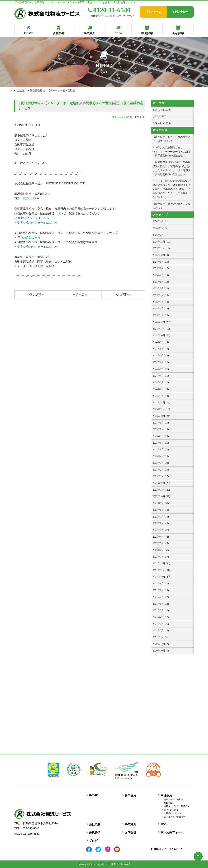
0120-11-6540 (109, 10)
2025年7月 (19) (161, 275)
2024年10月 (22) (161, 336)
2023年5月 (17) (161, 450)
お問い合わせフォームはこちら (38, 223)
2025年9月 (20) (161, 262)
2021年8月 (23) (161, 590)
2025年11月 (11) (161, 248)
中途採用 (166, 795)
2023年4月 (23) (161, 456)
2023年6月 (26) (161, 443)
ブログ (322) (159, 117)
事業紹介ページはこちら (33, 218)
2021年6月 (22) (161, 604)
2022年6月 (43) (161, 523)
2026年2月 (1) (160, 235)
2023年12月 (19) (161, 403)
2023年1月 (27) (161, 476)
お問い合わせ (180, 12)
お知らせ (117, 117)
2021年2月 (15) (161, 631)
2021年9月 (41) (161, 584)
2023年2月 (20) (161, 470)
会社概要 (94, 824)
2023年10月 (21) (161, 416)
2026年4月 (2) (160, 221)
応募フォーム (153, 12)
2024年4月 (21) (161, 376)
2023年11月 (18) (161, 409)
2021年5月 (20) (161, 611)
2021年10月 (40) (161, 577)
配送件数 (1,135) (162, 123)
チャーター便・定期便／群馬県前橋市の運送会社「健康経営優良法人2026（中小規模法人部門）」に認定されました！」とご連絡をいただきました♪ (171, 189)
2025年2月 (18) (161, 309)
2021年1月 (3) (160, 637)
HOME (21, 90)
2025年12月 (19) (161, 242)
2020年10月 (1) (161, 651)
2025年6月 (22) (161, 282)
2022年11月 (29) (161, 490)
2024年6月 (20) (161, 362)
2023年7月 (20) (161, 436)
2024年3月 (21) (161, 383)
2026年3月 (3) (160, 228)
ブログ (93, 841)
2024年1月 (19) (161, 396)
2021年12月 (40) (161, 564)
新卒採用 (130, 795)
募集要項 (94, 832)
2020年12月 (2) (161, 644)
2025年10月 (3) (161, 255)
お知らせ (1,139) (162, 110)
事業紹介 (130, 824)
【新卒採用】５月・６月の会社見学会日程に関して (171, 139)
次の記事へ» (123, 295)
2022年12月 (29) (161, 483)
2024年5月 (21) (161, 369)
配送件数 (127, 117)
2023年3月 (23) (161, 463)
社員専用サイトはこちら (166, 849)
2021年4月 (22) (161, 617)
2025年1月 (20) (161, 315)
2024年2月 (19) (161, 389)
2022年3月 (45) (161, 543)
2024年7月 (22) (161, 356)
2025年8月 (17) (161, 268)
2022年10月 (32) (161, 496)
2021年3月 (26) (161, 624)
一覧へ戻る (80, 295)
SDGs (164, 824)
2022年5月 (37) (161, 530)
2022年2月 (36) (161, 550)
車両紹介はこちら (29, 237)
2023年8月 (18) (161, 429)
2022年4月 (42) (161, 537)
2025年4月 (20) (161, 295)
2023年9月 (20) (161, 423)
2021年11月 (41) (161, 570)
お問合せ (130, 832)
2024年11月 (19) (161, 329)
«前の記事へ (36, 295)
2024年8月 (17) (161, 349)
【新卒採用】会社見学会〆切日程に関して (171, 206)
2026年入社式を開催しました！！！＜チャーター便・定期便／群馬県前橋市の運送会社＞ (171, 152)
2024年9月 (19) (161, 342)
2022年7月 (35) (161, 517)
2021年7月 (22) (161, 597)
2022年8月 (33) (161, 510)
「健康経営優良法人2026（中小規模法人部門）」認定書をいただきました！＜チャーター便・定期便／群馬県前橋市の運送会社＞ (171, 168)
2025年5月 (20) (161, 289)
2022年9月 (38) (161, 503)
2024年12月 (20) (161, 322)
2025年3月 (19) (161, 302)
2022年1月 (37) (161, 557)
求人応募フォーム (172, 832)
